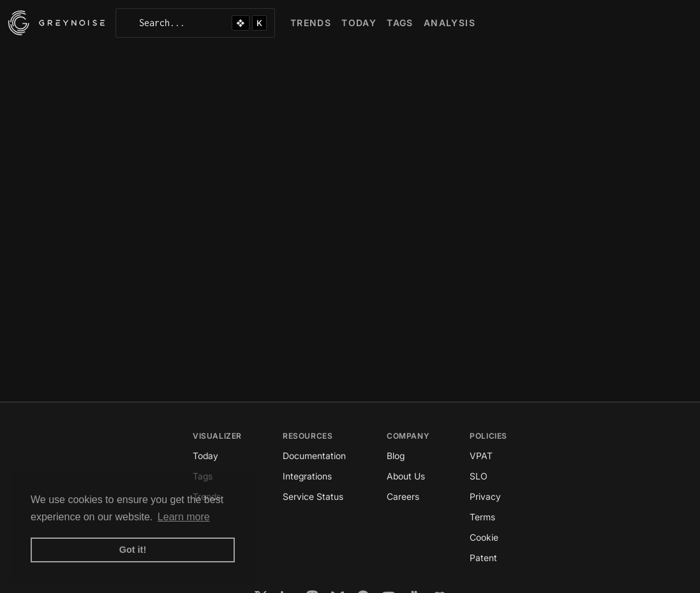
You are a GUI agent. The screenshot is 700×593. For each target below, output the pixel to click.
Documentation (314, 456)
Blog (396, 456)
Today (205, 456)
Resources (308, 436)
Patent (483, 558)
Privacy (485, 496)
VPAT (481, 456)
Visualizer (217, 436)
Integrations (307, 476)
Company (408, 436)
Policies (488, 436)
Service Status (313, 496)
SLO (479, 476)
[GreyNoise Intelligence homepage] (56, 23)
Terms (482, 517)
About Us (406, 476)
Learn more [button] (184, 517)
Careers (403, 496)
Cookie (484, 537)
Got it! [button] (133, 550)
